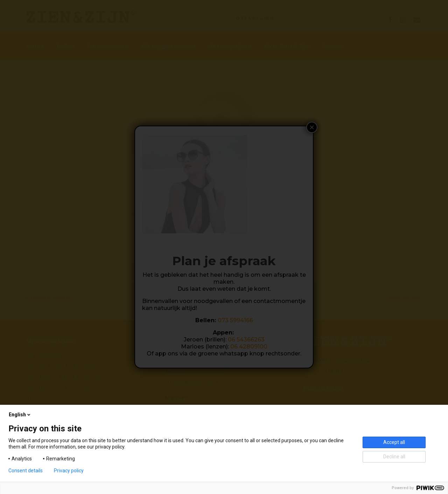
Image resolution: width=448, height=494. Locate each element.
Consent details (26, 471)
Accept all (394, 442)
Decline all (394, 457)
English (20, 415)
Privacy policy (69, 471)
